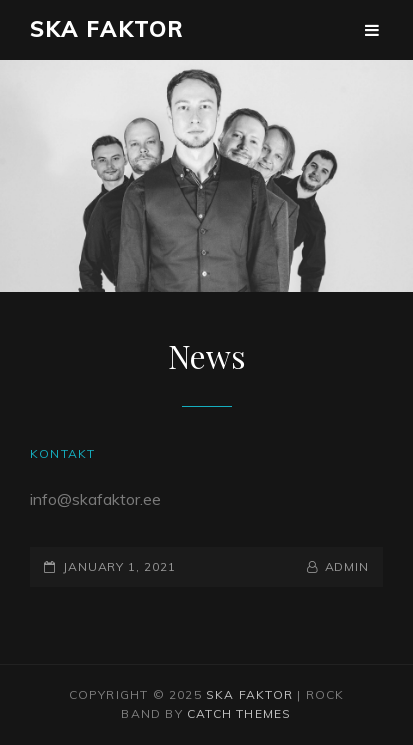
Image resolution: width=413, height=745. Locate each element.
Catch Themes (239, 713)
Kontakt (62, 453)
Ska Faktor (107, 29)
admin (347, 566)
